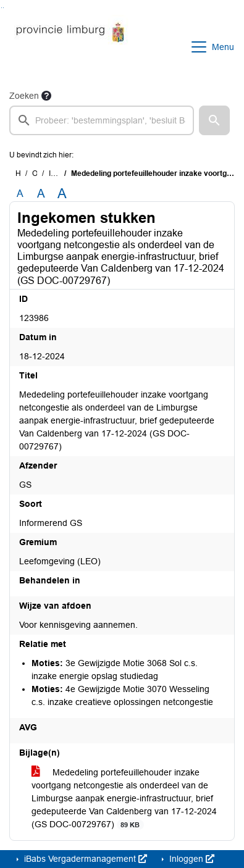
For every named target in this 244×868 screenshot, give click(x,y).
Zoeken (24, 96)
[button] (214, 120)
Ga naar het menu (3, 8)
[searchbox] (102, 120)
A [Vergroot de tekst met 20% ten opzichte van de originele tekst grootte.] (41, 194)
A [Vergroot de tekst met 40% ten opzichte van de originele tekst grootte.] (62, 194)
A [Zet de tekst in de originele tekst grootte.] (20, 194)
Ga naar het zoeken (2, 8)
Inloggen (191, 859)
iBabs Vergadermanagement (84, 859)
